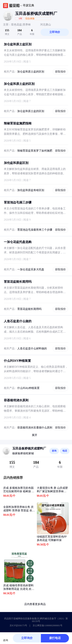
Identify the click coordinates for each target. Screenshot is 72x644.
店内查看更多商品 (36, 604)
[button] (49, 19)
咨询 (54, 451)
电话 (65, 451)
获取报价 (60, 72)
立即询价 (55, 32)
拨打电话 (55, 638)
